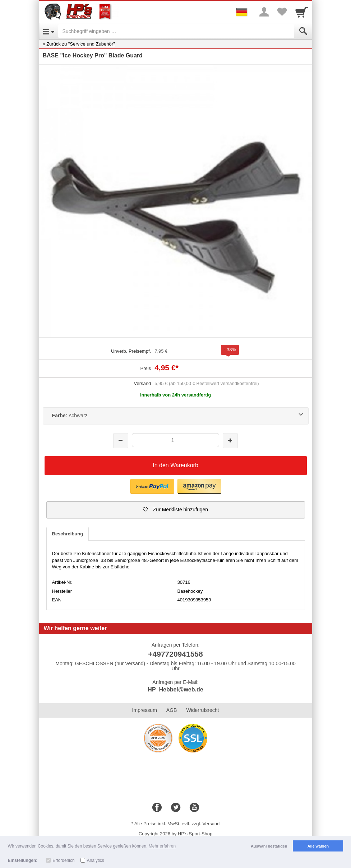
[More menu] (264, 12)
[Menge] (175, 440)
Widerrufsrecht (202, 710)
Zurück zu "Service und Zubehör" (81, 44)
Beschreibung (68, 534)
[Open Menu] (49, 31)
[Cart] (302, 12)
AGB (172, 710)
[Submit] (303, 31)
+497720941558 (175, 654)
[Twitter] (176, 808)
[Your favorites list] (282, 12)
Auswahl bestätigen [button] (269, 846)
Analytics (96, 860)
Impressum (145, 710)
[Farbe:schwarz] (176, 416)
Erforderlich (63, 860)
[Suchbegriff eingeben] (176, 31)
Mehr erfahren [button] (162, 846)
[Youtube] (194, 808)
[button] (152, 486)
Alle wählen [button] (318, 846)
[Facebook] (157, 808)
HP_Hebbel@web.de (175, 689)
